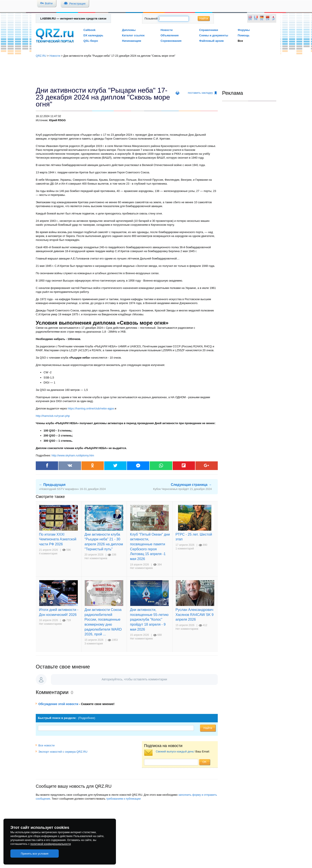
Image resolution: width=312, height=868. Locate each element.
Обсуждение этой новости (58, 704)
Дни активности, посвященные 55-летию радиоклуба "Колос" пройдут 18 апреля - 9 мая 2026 (149, 619)
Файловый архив (211, 41)
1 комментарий (185, 549)
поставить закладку (202, 93)
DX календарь (93, 35)
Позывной (151, 19)
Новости (167, 30)
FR (256, 19)
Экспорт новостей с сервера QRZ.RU (62, 752)
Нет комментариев (96, 558)
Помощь (244, 35)
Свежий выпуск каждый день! (175, 751)
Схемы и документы (214, 35)
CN (268, 19)
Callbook (89, 30)
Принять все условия (35, 854)
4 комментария (48, 554)
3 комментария (94, 644)
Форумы (244, 30)
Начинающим (132, 41)
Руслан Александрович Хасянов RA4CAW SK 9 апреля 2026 (195, 614)
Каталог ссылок (133, 35)
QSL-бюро (91, 41)
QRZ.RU (41, 56)
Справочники (209, 30)
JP (273, 19)
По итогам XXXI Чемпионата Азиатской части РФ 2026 (58, 539)
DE (262, 19)
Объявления (170, 35)
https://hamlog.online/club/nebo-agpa (91, 408)
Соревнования (171, 41)
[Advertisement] (156, 72)
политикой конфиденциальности (51, 844)
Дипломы (129, 30)
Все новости (45, 745)
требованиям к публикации (123, 799)
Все (240, 41)
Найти (204, 18)
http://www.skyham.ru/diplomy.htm (73, 455)
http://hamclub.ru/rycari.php (53, 416)
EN (250, 19)
